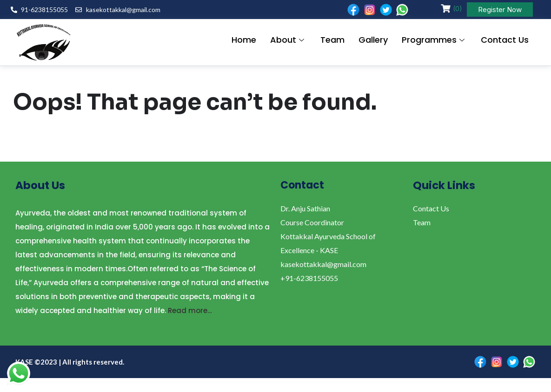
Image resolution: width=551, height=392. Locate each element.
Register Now (500, 10)
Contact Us (505, 40)
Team (332, 40)
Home (244, 40)
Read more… (190, 310)
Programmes (434, 40)
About (288, 40)
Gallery (373, 40)
